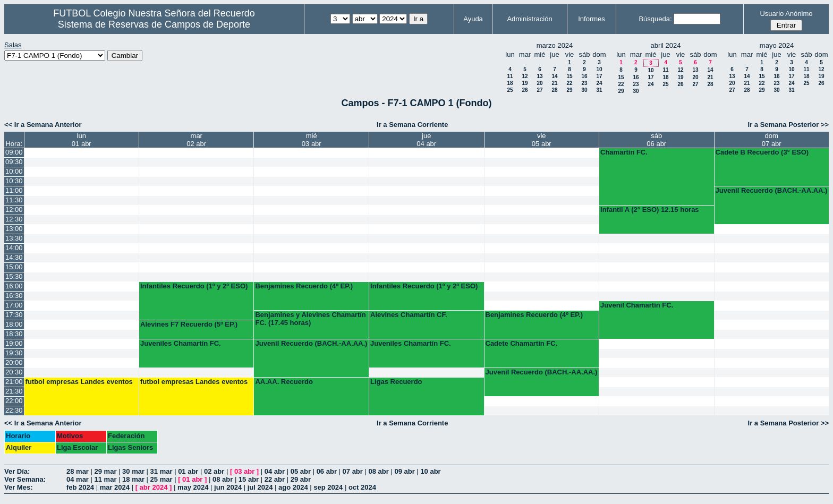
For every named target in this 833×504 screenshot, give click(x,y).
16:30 (14, 296)
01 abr (188, 471)
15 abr (249, 479)
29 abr (301, 479)
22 (569, 83)
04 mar (78, 479)
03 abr (244, 471)
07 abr (353, 471)
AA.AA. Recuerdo (284, 382)
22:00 (14, 401)
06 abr (327, 471)
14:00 (14, 248)
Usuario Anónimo (786, 14)
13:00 (14, 229)
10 (599, 69)
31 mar (161, 471)
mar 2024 (115, 487)
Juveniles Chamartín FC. (181, 343)
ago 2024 (293, 487)
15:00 (14, 267)
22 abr (275, 479)
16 (584, 76)
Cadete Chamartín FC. (522, 343)
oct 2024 (362, 487)
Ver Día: (17, 471)
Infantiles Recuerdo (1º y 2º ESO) (194, 286)
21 (554, 83)
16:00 (14, 286)
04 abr (275, 471)
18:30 (14, 334)
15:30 (14, 276)
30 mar (133, 471)
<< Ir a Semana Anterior (43, 125)
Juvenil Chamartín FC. (637, 305)
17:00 (14, 305)
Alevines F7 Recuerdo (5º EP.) (189, 324)
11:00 (14, 190)
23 (584, 83)
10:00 (14, 171)
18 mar (133, 479)
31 (599, 90)
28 (554, 90)
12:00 (14, 210)
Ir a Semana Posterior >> (788, 125)
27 (539, 90)
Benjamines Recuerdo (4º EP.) (304, 286)
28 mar (78, 471)
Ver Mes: (18, 487)
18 (510, 83)
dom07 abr (772, 140)
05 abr (301, 471)
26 (525, 90)
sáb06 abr (656, 140)
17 (599, 76)
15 (569, 76)
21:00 (14, 382)
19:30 (14, 353)
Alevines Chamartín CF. (409, 315)
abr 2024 (154, 487)
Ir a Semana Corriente (412, 125)
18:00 (14, 324)
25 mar (161, 479)
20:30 (14, 372)
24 (599, 83)
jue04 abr (426, 140)
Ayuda (473, 19)
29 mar (106, 471)
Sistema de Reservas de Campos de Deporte (154, 24)
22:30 (14, 410)
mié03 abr (312, 140)
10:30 (14, 181)
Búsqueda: (655, 19)
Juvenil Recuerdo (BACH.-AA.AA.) (772, 190)
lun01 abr (82, 140)
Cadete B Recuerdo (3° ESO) (762, 152)
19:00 (14, 343)
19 (525, 83)
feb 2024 (80, 487)
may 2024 (193, 487)
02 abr (214, 471)
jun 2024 (228, 487)
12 (525, 76)
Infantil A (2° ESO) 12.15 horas (650, 210)
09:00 (14, 152)
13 (539, 76)
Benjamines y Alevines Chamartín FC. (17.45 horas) (310, 319)
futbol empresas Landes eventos (79, 382)
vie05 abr (542, 140)
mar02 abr (196, 140)
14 (554, 76)
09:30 (14, 162)
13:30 (14, 238)
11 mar (106, 479)
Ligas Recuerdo (396, 382)
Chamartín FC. (624, 152)
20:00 (14, 362)
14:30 (14, 257)
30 (584, 90)
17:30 (14, 315)
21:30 (14, 391)
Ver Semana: (25, 479)
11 (510, 76)
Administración (529, 19)
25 (510, 90)
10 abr (430, 471)
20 (539, 83)
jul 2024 (260, 487)
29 (569, 90)
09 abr (404, 471)
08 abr (378, 471)
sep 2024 (328, 487)
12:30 (14, 219)
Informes (592, 19)
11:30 (14, 200)
